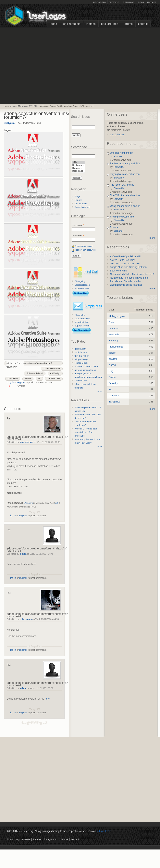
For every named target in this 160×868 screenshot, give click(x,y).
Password (78, 236)
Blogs (141, 2)
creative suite (54, 378)
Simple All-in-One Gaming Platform (128, 267)
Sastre (112, 377)
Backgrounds (110, 24)
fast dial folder (82, 356)
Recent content (82, 207)
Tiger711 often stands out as (125, 195)
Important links (82, 288)
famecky (113, 383)
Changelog (80, 281)
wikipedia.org (81, 359)
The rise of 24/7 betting (122, 185)
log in (13, 516)
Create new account (84, 246)
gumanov (114, 328)
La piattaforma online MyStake (126, 285)
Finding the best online (122, 217)
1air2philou (115, 402)
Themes (91, 24)
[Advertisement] (37, 65)
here (47, 699)
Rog (111, 371)
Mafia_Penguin (117, 316)
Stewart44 (119, 167)
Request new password (85, 250)
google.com (80, 349)
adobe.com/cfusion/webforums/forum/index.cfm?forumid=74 (67, 106)
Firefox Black (81, 363)
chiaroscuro (26, 619)
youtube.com (81, 352)
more (100, 391)
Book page (78, 171)
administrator (104, 831)
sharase (118, 156)
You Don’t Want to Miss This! (125, 264)
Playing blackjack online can (125, 174)
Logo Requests (71, 24)
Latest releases (82, 285)
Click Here (28, 503)
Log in (11, 382)
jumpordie (114, 335)
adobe (28, 378)
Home (7, 106)
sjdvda (23, 554)
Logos (53, 24)
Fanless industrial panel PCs (125, 164)
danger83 (114, 396)
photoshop (13, 378)
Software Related (35, 373)
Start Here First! (118, 271)
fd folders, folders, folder (87, 366)
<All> (78, 162)
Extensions (128, 2)
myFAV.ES (152, 2)
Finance (114, 227)
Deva (112, 322)
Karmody (114, 341)
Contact (143, 24)
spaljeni (113, 359)
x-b (111, 389)
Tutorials (114, 2)
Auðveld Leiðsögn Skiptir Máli (125, 256)
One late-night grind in (122, 153)
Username (78, 225)
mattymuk (10, 123)
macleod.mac (26, 442)
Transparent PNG (52, 368)
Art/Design (55, 373)
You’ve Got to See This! (122, 260)
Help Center (99, 2)
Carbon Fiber (81, 381)
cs (39, 378)
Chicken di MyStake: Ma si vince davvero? (132, 274)
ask (57, 503)
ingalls (112, 353)
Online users (81, 204)
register (21, 382)
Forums (128, 24)
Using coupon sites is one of (125, 206)
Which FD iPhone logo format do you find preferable (86, 432)
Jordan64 (119, 231)
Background (78, 165)
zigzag (112, 365)
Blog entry (78, 168)
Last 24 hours (117, 135)
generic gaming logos (85, 370)
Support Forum (82, 326)
